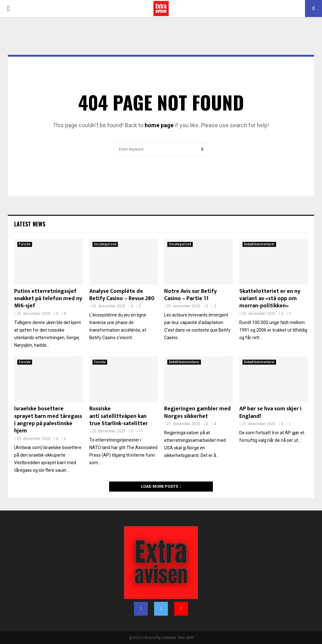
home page (159, 125)
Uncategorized (105, 244)
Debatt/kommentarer (259, 244)
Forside (25, 244)
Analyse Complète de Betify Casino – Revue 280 (122, 295)
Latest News (30, 224)
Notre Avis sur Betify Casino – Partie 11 (190, 295)
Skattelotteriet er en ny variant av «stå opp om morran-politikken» (270, 299)
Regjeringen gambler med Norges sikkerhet (197, 412)
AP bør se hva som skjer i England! (270, 412)
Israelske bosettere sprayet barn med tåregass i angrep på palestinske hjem (48, 420)
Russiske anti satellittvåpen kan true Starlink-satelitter (119, 416)
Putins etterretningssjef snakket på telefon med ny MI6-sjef (48, 299)
